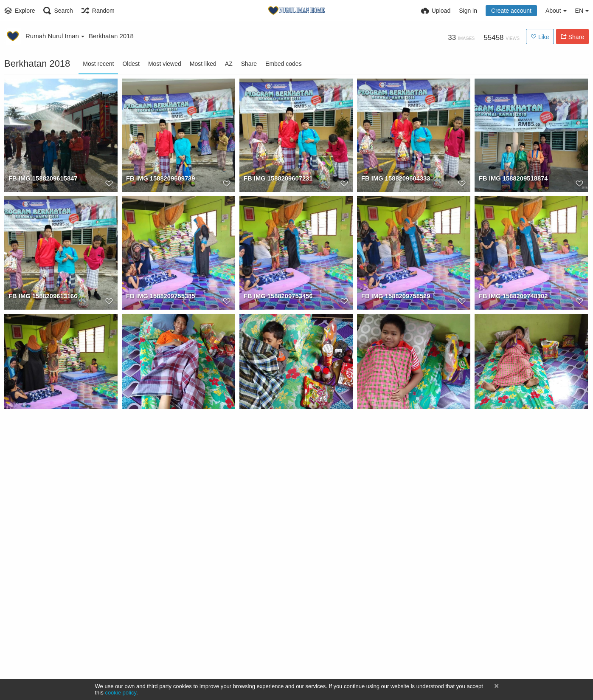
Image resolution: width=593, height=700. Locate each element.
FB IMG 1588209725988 (394, 414)
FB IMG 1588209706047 (512, 414)
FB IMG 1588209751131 (41, 414)
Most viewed (165, 64)
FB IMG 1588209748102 (512, 296)
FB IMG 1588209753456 (277, 296)
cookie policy (121, 693)
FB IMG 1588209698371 (277, 532)
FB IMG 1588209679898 (277, 649)
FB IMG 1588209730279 (277, 414)
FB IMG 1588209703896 (41, 532)
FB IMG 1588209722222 (159, 414)
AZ (229, 64)
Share (249, 64)
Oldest (131, 64)
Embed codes (284, 64)
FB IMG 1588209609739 (159, 179)
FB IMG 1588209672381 (159, 649)
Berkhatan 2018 (111, 36)
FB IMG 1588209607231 (277, 179)
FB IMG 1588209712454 (159, 532)
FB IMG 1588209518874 (512, 179)
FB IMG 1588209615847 (41, 179)
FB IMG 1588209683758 (394, 649)
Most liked (203, 64)
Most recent (98, 64)
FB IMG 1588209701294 (512, 532)
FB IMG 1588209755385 (159, 296)
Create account (511, 11)
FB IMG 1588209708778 (394, 532)
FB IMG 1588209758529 (394, 296)
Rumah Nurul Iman (55, 36)
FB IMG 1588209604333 (394, 179)
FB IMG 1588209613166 (41, 296)
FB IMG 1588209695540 (41, 649)
